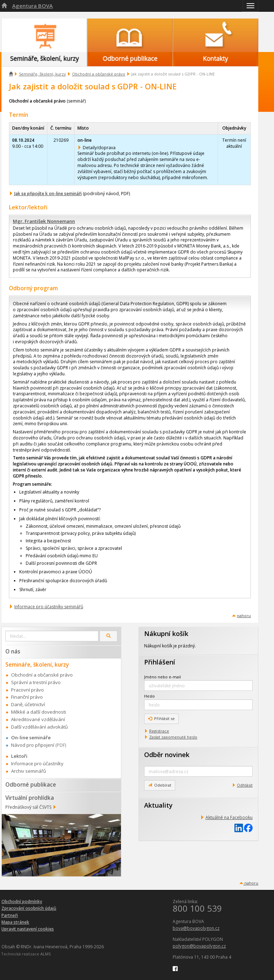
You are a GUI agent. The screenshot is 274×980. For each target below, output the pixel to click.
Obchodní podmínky (22, 901)
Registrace (159, 731)
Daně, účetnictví (28, 704)
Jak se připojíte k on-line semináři (48, 194)
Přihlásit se (161, 718)
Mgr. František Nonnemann (44, 221)
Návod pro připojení (33, 745)
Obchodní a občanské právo (99, 74)
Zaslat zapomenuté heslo (173, 737)
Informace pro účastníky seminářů (49, 607)
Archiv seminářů (29, 771)
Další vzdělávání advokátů (39, 727)
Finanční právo (27, 697)
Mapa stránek (15, 922)
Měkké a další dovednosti (39, 712)
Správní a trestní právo (36, 682)
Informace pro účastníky (37, 763)
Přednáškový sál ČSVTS (28, 807)
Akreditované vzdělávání (38, 719)
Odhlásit (245, 785)
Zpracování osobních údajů (29, 908)
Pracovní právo (27, 690)
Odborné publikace (31, 784)
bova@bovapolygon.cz (196, 928)
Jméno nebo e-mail (163, 677)
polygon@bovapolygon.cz (199, 946)
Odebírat (160, 785)
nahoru (244, 616)
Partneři (10, 915)
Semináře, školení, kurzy (42, 74)
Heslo (149, 696)
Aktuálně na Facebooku (229, 817)
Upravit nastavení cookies (28, 929)
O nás (13, 651)
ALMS (45, 954)
